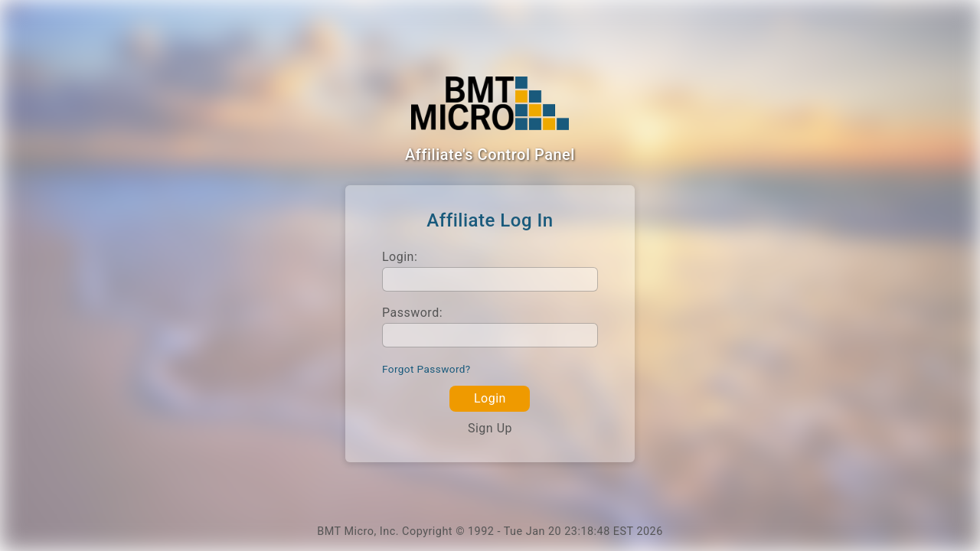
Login (490, 398)
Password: (412, 313)
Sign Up (490, 428)
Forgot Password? (426, 369)
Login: (400, 257)
